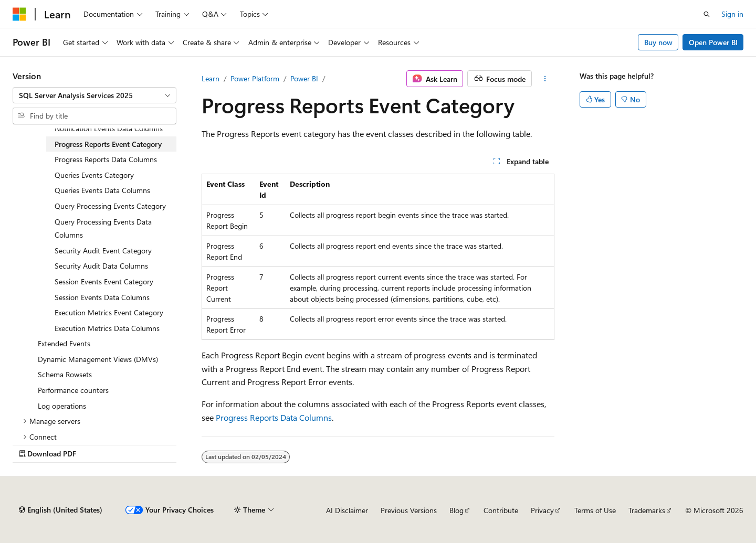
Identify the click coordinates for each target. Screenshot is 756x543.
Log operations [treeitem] (62, 406)
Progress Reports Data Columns (274, 417)
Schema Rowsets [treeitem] (65, 374)
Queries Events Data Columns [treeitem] (102, 190)
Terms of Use (595, 510)
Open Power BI (713, 42)
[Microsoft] (19, 14)
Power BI (304, 78)
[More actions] (545, 79)
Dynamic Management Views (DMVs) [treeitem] (98, 359)
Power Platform (255, 78)
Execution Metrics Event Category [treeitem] (109, 312)
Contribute (501, 510)
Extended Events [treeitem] (64, 343)
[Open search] (707, 14)
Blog (456, 510)
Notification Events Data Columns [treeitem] (109, 128)
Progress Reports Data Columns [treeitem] (106, 159)
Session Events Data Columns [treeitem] (102, 297)
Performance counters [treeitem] (73, 390)
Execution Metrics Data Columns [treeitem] (107, 328)
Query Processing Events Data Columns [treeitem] (103, 228)
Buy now (658, 42)
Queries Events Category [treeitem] (94, 175)
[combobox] (94, 95)
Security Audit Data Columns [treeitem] (101, 266)
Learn (211, 78)
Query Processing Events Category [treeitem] (110, 206)
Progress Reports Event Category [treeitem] (108, 144)
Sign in (732, 14)
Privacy (542, 510)
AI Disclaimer (347, 510)
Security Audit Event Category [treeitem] (103, 251)
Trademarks (647, 510)
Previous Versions (409, 510)
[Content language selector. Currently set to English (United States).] (61, 510)
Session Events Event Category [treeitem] (104, 281)
